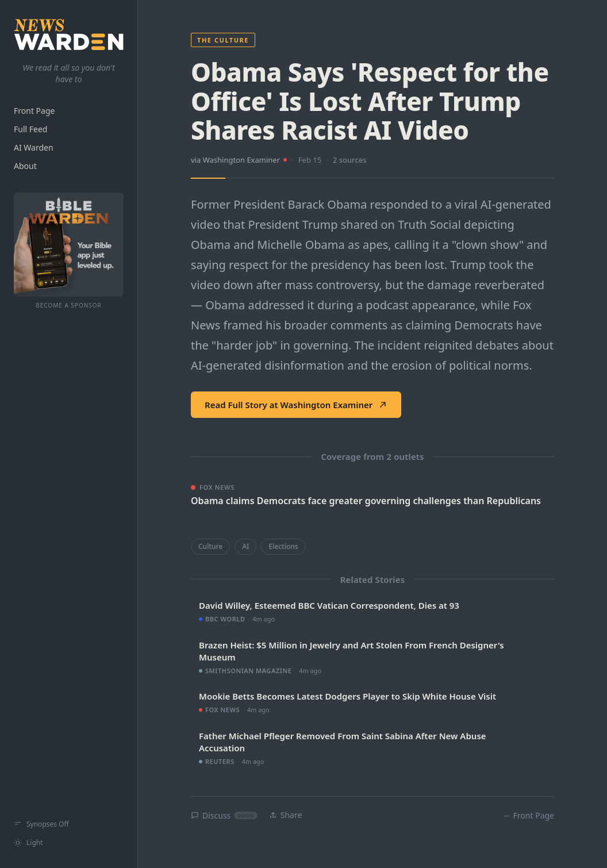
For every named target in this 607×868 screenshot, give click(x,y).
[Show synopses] (69, 824)
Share (286, 815)
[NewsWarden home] (69, 34)
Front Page (34, 111)
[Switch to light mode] (69, 843)
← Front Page (529, 815)
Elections (283, 546)
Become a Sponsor (69, 305)
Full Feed (30, 129)
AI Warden (34, 147)
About (25, 166)
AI (245, 546)
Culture (210, 546)
